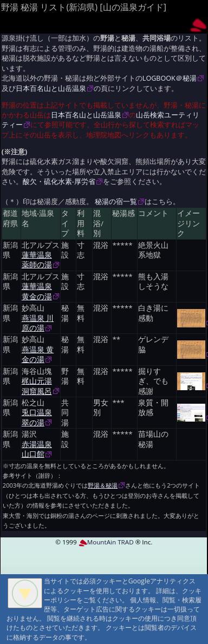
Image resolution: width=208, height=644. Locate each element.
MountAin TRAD (106, 542)
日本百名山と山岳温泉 (51, 88)
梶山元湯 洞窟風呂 (37, 386)
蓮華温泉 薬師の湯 (37, 260)
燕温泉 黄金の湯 (38, 354)
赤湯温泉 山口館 (37, 449)
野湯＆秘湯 (103, 485)
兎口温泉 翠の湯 (37, 417)
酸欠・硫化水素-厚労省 (59, 182)
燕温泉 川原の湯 (38, 323)
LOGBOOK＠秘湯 (170, 78)
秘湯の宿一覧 (116, 202)
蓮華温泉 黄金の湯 (37, 291)
